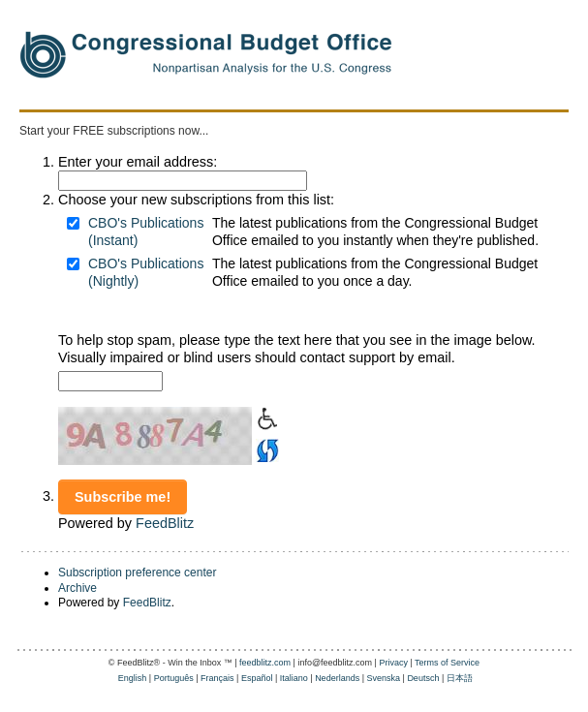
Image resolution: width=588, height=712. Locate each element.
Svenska (384, 678)
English (133, 678)
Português (174, 678)
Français (217, 678)
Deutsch (423, 678)
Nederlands (337, 678)
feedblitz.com (265, 663)
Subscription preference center (137, 573)
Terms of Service (447, 663)
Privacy (393, 663)
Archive (77, 588)
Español (257, 678)
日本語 (460, 678)
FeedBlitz (165, 523)
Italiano (294, 678)
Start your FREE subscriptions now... (114, 131)
